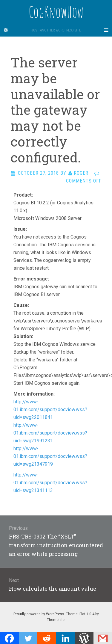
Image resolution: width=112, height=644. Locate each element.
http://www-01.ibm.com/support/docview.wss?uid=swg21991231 (50, 433)
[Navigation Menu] (106, 30)
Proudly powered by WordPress (39, 614)
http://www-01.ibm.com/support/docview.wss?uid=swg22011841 (50, 410)
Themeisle (56, 620)
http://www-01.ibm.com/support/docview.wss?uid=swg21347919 (50, 456)
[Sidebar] (6, 30)
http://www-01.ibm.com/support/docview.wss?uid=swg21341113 (50, 483)
